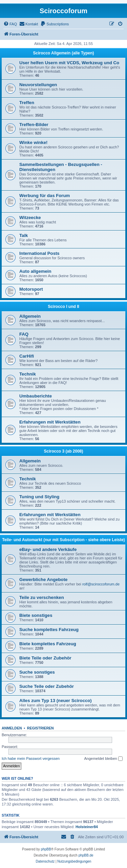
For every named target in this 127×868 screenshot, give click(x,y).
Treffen (27, 103)
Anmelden (12, 728)
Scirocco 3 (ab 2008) (63, 451)
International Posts (39, 253)
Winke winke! (33, 142)
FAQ (24, 334)
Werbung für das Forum (45, 196)
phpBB (46, 849)
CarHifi (27, 356)
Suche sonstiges (37, 672)
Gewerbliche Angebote (43, 580)
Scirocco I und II (63, 307)
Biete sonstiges (36, 615)
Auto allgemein (35, 271)
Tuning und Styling (39, 497)
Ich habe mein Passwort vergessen (31, 758)
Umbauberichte (36, 396)
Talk (24, 235)
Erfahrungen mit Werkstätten (50, 422)
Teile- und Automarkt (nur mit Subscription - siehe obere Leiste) (63, 540)
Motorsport (31, 289)
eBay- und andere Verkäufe (48, 549)
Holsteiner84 (87, 827)
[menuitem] (10, 24)
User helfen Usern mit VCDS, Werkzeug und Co (69, 63)
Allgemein (30, 316)
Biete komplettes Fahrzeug (48, 644)
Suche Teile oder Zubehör (47, 686)
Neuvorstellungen (38, 85)
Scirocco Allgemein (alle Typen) (63, 53)
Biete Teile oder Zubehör (45, 658)
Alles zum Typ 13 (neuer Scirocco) (56, 701)
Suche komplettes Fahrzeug (49, 630)
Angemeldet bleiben (103, 759)
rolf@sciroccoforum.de (101, 584)
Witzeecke (30, 218)
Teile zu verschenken (42, 597)
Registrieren (40, 728)
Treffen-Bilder (34, 125)
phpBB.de (86, 855)
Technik (28, 374)
